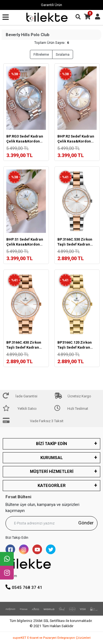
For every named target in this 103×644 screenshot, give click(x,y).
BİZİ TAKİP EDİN (51, 444)
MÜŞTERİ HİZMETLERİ (52, 471)
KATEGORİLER (52, 486)
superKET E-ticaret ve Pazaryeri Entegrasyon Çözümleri (52, 638)
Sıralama (63, 54)
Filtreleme (41, 54)
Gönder (86, 523)
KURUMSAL (52, 458)
